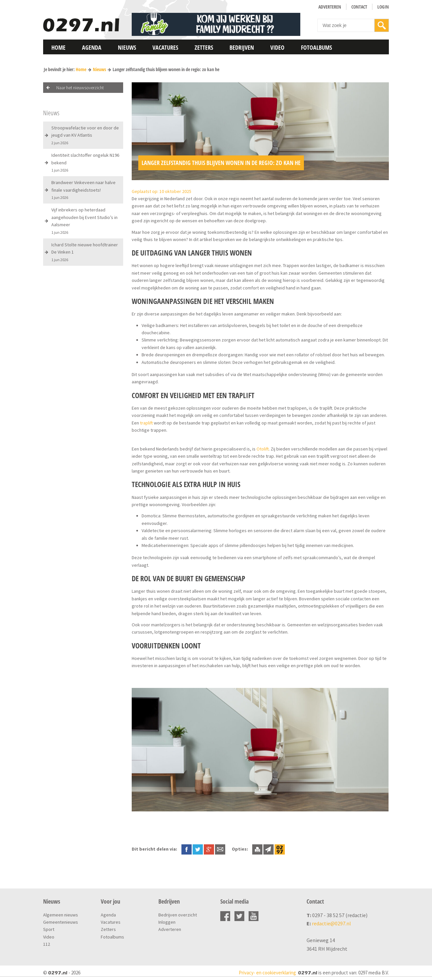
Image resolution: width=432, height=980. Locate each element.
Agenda (92, 47)
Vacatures (165, 47)
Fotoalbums (316, 47)
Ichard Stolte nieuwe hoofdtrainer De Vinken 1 (85, 252)
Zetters (204, 47)
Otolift (263, 449)
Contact (359, 7)
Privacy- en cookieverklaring (267, 973)
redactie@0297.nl (331, 923)
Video (277, 47)
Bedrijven (242, 47)
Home (58, 47)
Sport (49, 929)
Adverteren (330, 7)
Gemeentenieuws (61, 922)
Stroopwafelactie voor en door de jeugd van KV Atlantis (85, 135)
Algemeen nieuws (61, 915)
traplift (146, 423)
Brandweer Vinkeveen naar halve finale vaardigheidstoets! (83, 190)
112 (47, 944)
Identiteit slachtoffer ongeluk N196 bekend (85, 162)
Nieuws (127, 47)
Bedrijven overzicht (178, 915)
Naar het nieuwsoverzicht (80, 88)
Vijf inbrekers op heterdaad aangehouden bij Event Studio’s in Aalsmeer (84, 221)
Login (383, 7)
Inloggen (167, 922)
